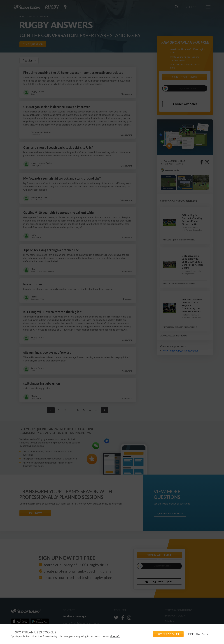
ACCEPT (168, 634)
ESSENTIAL (198, 634)
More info (115, 636)
